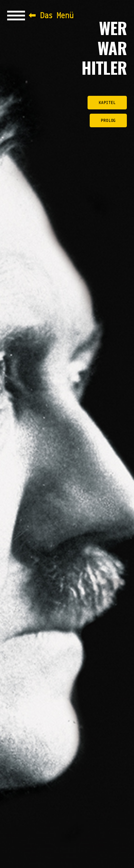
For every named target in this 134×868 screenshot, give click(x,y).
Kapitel (107, 103)
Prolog (108, 121)
